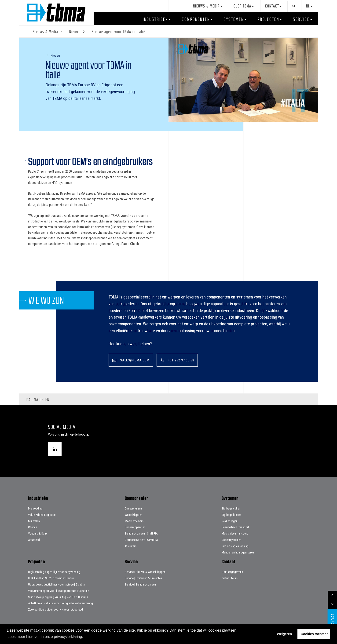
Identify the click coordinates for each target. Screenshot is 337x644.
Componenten (196, 19)
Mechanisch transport (235, 533)
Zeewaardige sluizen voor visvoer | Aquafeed (55, 609)
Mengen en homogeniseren (238, 552)
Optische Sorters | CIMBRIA (141, 540)
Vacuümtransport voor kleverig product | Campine (59, 591)
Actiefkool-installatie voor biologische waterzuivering (60, 603)
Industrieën (155, 19)
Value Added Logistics (42, 515)
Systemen (234, 19)
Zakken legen (230, 521)
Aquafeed (34, 540)
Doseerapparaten (135, 527)
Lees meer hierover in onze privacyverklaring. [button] (45, 637)
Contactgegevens (232, 572)
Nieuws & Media (206, 6)
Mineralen (34, 521)
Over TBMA (242, 6)
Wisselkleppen (134, 515)
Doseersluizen (133, 508)
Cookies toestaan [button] (315, 634)
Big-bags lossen (231, 515)
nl (308, 6)
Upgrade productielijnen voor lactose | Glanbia (56, 584)
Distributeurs (230, 578)
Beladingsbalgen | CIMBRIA (141, 533)
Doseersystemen (231, 540)
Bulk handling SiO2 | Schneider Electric (51, 578)
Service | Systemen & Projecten (143, 578)
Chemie (33, 527)
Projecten (268, 19)
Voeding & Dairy (38, 533)
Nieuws (56, 55)
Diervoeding (35, 508)
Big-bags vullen (231, 508)
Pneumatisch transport (235, 527)
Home (56, 13)
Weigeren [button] (284, 634)
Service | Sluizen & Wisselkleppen (145, 572)
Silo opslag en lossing (235, 546)
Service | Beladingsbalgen (140, 584)
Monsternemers (134, 521)
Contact (272, 6)
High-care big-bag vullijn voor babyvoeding (54, 572)
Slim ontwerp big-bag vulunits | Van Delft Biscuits (58, 597)
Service (301, 19)
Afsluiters (131, 546)
